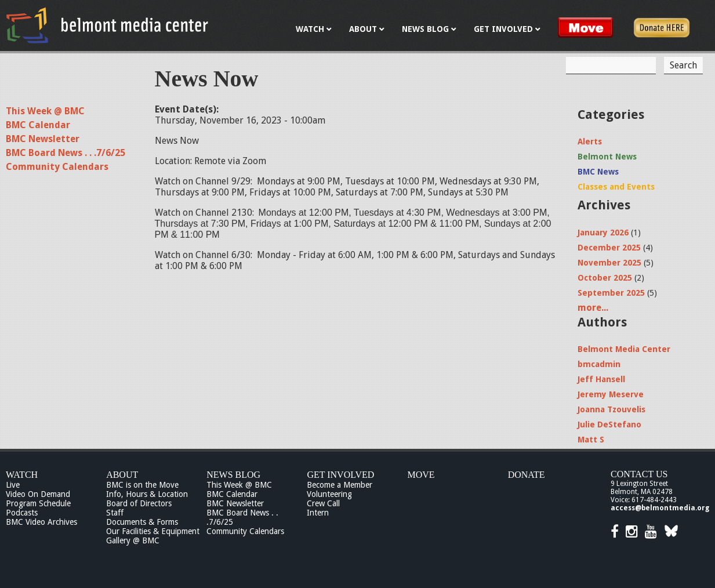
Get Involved (340, 475)
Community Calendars (57, 167)
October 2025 (605, 278)
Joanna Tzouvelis (611, 409)
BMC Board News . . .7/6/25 (66, 153)
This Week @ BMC (45, 111)
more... (593, 308)
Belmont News (607, 157)
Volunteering (329, 494)
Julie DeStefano (609, 424)
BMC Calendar (38, 125)
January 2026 (603, 233)
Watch (22, 475)
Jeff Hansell (601, 379)
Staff (115, 513)
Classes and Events (616, 187)
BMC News (598, 172)
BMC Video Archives (41, 522)
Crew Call (323, 503)
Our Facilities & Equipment (153, 531)
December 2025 (609, 248)
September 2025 (611, 293)
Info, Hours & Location (147, 494)
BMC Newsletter (43, 139)
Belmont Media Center (624, 349)
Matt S (591, 440)
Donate (527, 475)
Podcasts (22, 513)
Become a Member (340, 485)
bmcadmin (599, 364)
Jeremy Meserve (611, 394)
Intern (318, 513)
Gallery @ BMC (133, 540)
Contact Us (639, 474)
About (122, 475)
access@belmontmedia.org (660, 508)
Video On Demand (38, 494)
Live (13, 485)
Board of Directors (139, 503)
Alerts (590, 141)
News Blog (233, 475)
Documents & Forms (142, 522)
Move (421, 475)
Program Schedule (38, 503)
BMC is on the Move (142, 485)
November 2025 (609, 263)
